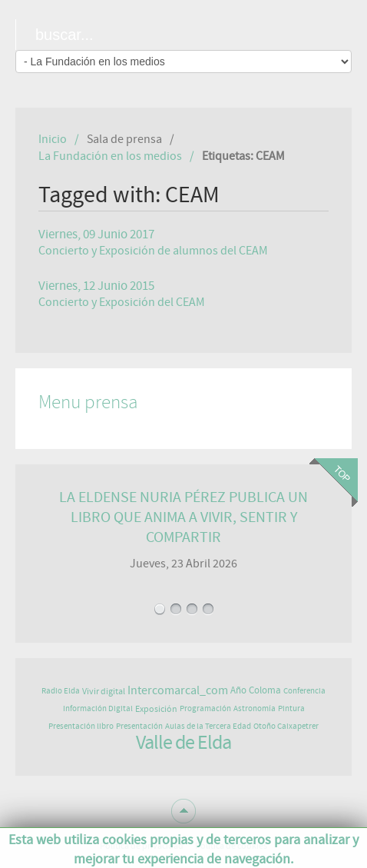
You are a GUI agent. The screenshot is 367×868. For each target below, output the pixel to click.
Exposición (156, 709)
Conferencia (304, 691)
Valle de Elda (183, 743)
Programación (205, 708)
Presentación (139, 726)
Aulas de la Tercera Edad (208, 726)
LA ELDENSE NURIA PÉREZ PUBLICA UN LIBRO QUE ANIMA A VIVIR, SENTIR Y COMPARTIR (183, 517)
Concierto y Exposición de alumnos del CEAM (153, 251)
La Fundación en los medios (110, 156)
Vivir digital (104, 691)
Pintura (291, 708)
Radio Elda (61, 691)
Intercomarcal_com (178, 690)
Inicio (53, 139)
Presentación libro (81, 726)
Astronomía (255, 708)
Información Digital (98, 708)
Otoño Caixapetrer (286, 726)
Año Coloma (256, 691)
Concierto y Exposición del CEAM (122, 302)
